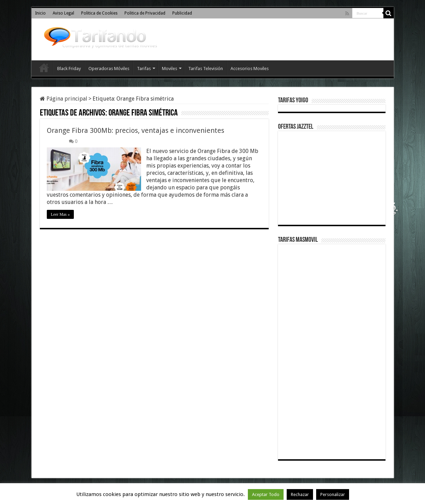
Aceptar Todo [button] (266, 494)
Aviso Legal (63, 13)
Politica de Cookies (99, 13)
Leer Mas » (60, 214)
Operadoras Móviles (109, 69)
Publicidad (182, 13)
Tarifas (144, 69)
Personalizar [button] (333, 494)
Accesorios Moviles (250, 69)
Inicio (40, 13)
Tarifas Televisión (206, 69)
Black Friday (69, 69)
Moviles (170, 69)
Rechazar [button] (300, 494)
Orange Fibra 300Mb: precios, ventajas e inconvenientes (136, 130)
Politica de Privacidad (145, 13)
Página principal (64, 99)
